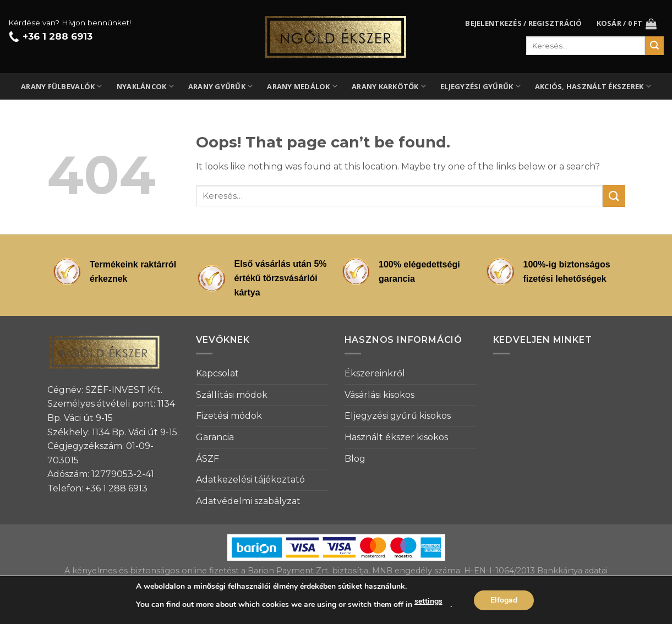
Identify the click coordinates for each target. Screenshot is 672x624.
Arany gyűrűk (221, 86)
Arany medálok (302, 86)
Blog (355, 459)
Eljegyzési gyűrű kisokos (398, 416)
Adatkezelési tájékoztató (250, 480)
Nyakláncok (145, 86)
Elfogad (504, 600)
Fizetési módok (229, 416)
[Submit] (614, 196)
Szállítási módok (232, 395)
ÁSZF (207, 459)
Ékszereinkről (375, 373)
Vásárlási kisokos (379, 395)
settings (428, 601)
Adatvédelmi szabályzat (248, 501)
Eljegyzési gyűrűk (480, 86)
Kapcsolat (217, 373)
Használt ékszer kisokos (396, 437)
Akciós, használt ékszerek (593, 86)
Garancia (215, 437)
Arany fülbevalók (62, 86)
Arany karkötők (389, 86)
